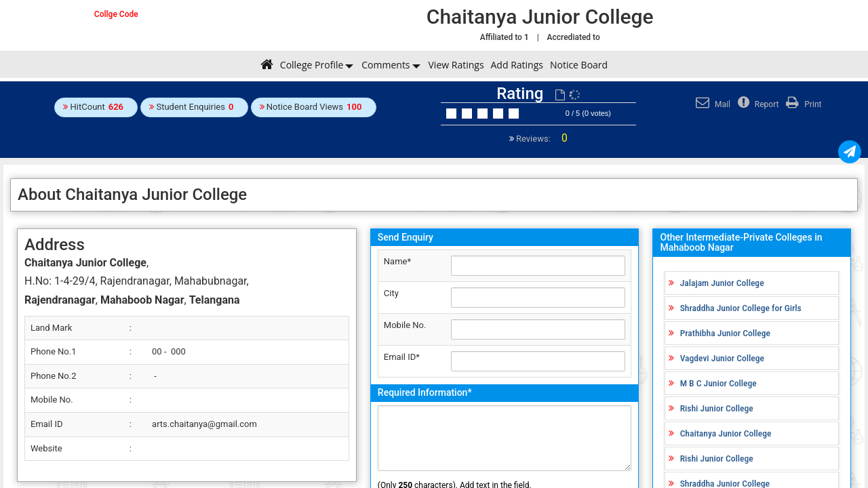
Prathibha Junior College (725, 333)
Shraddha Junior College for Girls (741, 308)
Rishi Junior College (717, 408)
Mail (711, 104)
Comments (386, 65)
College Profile (312, 65)
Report (757, 104)
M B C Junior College (718, 383)
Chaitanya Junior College (726, 433)
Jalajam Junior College (722, 283)
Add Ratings (517, 65)
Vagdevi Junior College (722, 358)
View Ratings (456, 65)
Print (802, 104)
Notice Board (579, 65)
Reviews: (541, 139)
